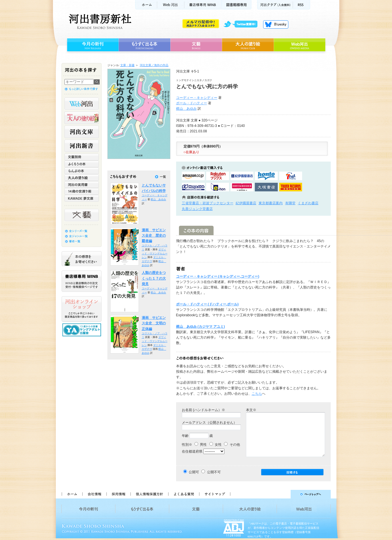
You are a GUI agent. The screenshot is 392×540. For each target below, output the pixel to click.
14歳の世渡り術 (82, 191)
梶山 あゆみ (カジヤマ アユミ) (201, 327)
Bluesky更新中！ (276, 24)
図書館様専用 (237, 5)
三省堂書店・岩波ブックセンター (208, 203)
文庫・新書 (127, 65)
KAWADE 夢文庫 (82, 198)
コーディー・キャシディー (197, 98)
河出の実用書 (82, 184)
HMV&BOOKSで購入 (242, 187)
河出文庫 (82, 132)
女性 (215, 445)
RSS (302, 5)
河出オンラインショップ (82, 309)
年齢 (185, 436)
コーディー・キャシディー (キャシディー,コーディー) (218, 276)
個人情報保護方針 (149, 494)
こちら (257, 394)
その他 (232, 445)
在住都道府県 (192, 451)
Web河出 (171, 5)
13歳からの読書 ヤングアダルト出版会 (82, 330)
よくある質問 (184, 494)
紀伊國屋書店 (246, 203)
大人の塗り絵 (248, 45)
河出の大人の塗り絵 (82, 118)
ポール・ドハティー (192, 103)
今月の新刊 (92, 45)
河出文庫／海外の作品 (154, 65)
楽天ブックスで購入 (218, 176)
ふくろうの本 (82, 164)
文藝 (196, 45)
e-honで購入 (218, 187)
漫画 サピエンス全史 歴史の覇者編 (154, 236)
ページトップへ (283, 494)
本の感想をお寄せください (82, 259)
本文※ (251, 410)
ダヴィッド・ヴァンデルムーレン (155, 253)
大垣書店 (266, 187)
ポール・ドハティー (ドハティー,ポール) (207, 304)
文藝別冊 (82, 157)
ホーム (146, 5)
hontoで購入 (266, 176)
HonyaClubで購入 (193, 187)
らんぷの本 (82, 171)
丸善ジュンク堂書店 (197, 209)
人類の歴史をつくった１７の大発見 (154, 278)
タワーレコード (291, 187)
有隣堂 (290, 203)
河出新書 (82, 146)
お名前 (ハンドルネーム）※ (203, 410)
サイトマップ (215, 494)
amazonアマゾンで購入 (193, 176)
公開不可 (214, 472)
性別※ (187, 445)
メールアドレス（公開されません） (209, 423)
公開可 (194, 472)
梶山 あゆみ (186, 109)
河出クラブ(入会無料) (275, 5)
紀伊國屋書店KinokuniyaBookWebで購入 (242, 176)
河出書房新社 (99, 21)
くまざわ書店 (308, 203)
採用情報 (118, 494)
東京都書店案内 (271, 203)
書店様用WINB (203, 5)
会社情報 (94, 494)
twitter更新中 (242, 24)
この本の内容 (196, 230)
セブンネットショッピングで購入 (291, 176)
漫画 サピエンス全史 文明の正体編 (154, 323)
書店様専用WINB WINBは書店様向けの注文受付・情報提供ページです (82, 281)
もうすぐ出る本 (144, 45)
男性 (201, 445)
